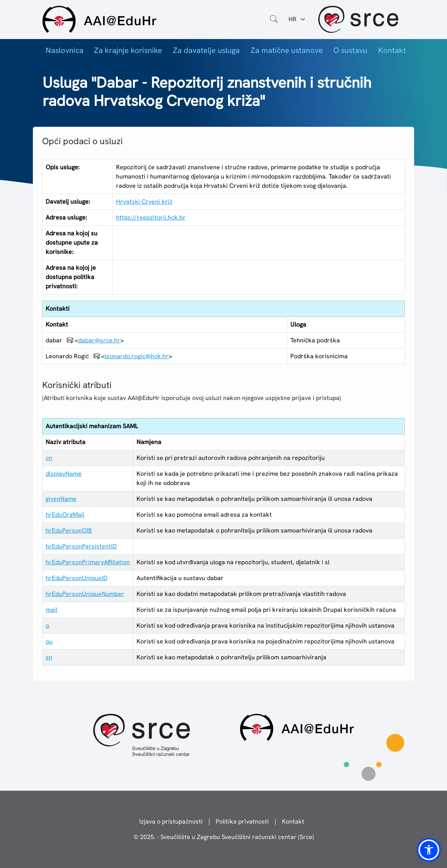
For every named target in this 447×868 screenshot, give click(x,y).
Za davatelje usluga (206, 50)
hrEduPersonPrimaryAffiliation (88, 562)
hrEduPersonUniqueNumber (85, 594)
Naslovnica (65, 50)
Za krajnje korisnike (128, 50)
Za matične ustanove (287, 50)
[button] (429, 850)
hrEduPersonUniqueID (77, 578)
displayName (64, 474)
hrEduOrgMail (65, 515)
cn (49, 458)
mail (51, 610)
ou (49, 641)
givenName (61, 499)
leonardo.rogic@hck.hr (137, 356)
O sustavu (350, 50)
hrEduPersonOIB (69, 530)
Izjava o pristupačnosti (171, 821)
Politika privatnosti (242, 821)
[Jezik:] (297, 19)
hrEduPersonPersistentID (81, 546)
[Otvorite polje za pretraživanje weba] (274, 19)
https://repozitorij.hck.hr (151, 217)
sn (49, 657)
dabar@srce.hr (99, 340)
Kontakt (392, 50)
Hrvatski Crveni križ (144, 202)
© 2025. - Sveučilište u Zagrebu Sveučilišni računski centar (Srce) (224, 837)
